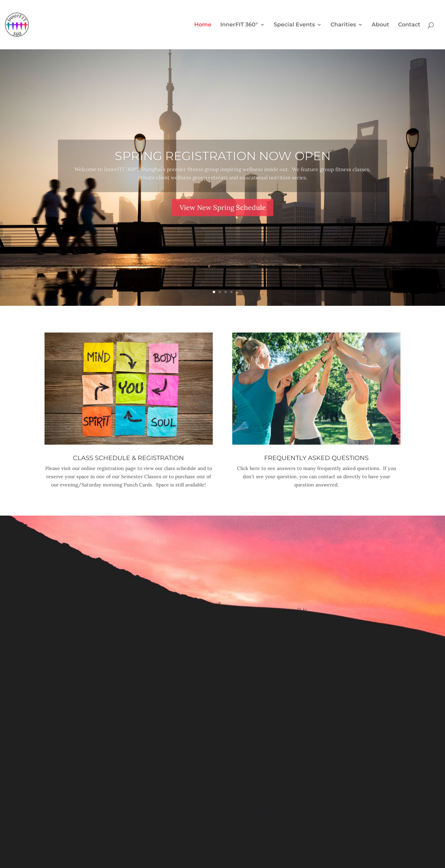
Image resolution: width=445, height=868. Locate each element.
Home (203, 25)
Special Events (294, 25)
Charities (343, 25)
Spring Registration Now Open (223, 165)
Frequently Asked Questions (316, 458)
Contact (409, 25)
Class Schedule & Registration (128, 458)
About (380, 25)
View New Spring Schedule (223, 216)
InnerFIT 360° (239, 25)
